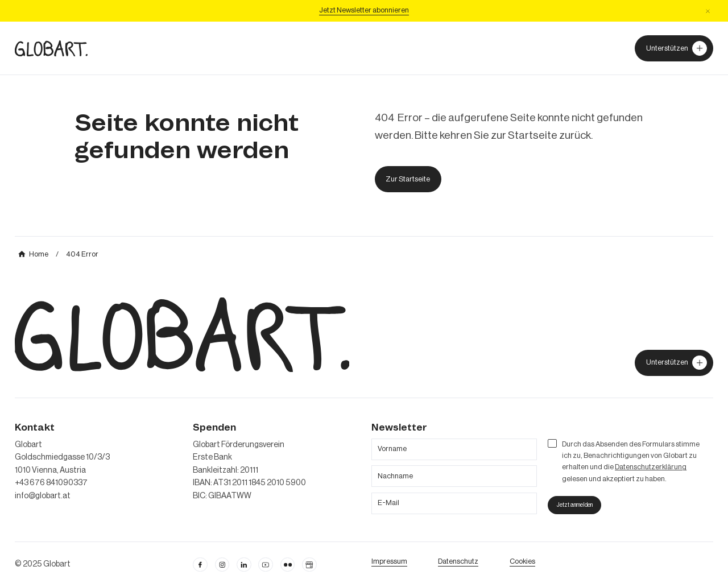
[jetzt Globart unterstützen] (674, 363)
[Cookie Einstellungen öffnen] (522, 561)
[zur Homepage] (51, 48)
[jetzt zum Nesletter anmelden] (574, 505)
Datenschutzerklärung (651, 467)
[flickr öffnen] (288, 565)
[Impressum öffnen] (389, 561)
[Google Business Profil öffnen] (309, 565)
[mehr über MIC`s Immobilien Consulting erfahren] (34, 255)
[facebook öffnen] (200, 565)
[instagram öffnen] (222, 565)
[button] (708, 11)
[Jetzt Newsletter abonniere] (364, 11)
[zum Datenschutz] (458, 561)
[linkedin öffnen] (266, 565)
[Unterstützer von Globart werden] (674, 48)
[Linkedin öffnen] (244, 565)
